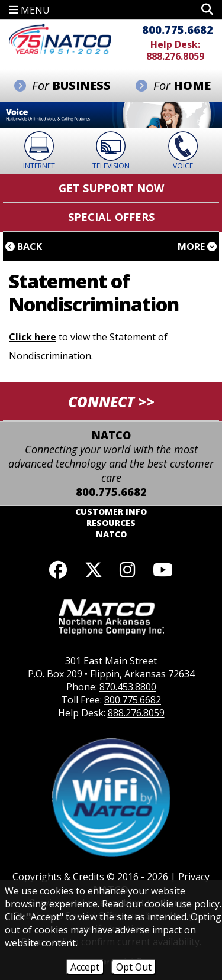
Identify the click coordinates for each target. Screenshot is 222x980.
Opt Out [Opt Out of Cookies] (134, 967)
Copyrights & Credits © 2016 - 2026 (90, 877)
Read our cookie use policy (161, 904)
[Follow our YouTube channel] (163, 569)
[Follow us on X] (94, 569)
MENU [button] (29, 10)
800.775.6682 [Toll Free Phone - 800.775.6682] (178, 30)
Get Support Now (111, 188)
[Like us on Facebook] (58, 569)
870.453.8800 (128, 687)
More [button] (197, 246)
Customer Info (111, 512)
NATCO (111, 534)
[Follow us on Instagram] (128, 569)
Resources (111, 523)
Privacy (194, 877)
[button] (207, 9)
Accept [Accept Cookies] (85, 967)
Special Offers (111, 217)
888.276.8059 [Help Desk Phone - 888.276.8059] (175, 56)
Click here (33, 337)
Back (24, 246)
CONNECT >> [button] (111, 402)
